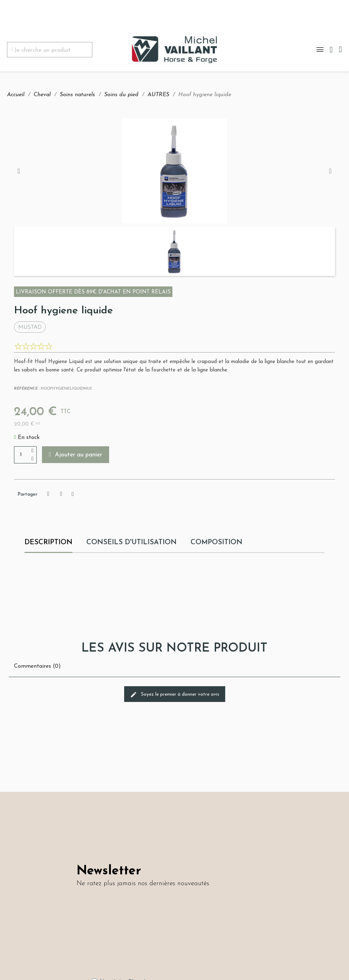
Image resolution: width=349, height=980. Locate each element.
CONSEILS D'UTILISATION (131, 542)
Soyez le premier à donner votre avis (175, 695)
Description (48, 542)
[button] (76, 455)
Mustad (30, 327)
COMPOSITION (217, 542)
